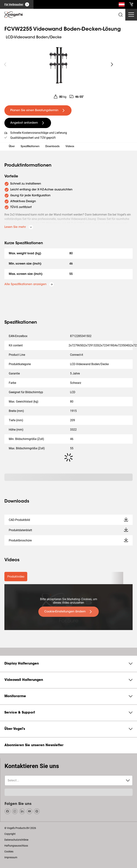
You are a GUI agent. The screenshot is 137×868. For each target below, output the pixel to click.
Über (12, 147)
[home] (14, 15)
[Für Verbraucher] (17, 4)
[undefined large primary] (38, 110)
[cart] (131, 4)
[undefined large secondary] (28, 123)
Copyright (10, 834)
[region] (59, 64)
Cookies (9, 851)
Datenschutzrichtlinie (16, 840)
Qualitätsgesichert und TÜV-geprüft (33, 138)
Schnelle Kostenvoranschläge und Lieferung (39, 133)
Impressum (11, 857)
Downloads (52, 147)
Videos (70, 147)
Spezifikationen (30, 147)
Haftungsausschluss (16, 846)
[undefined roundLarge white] (112, 64)
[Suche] (122, 5)
